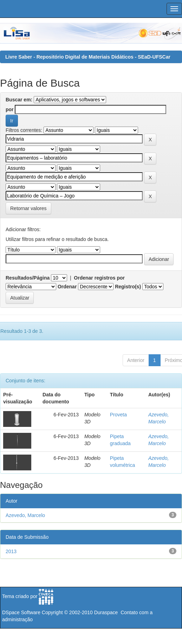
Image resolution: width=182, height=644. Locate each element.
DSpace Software (21, 612)
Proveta (118, 415)
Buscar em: (19, 100)
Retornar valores (28, 208)
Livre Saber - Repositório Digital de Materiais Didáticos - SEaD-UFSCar (88, 57)
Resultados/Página (28, 278)
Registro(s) (128, 287)
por (10, 109)
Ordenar (67, 287)
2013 (11, 551)
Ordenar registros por (99, 278)
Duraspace (106, 612)
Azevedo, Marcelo (25, 515)
